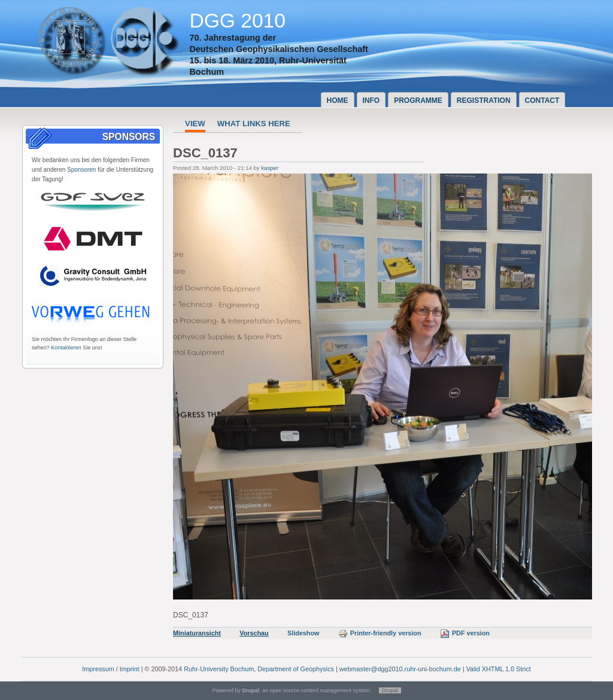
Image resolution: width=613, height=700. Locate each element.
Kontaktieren (66, 348)
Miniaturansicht (197, 633)
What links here (254, 124)
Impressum (98, 669)
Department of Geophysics (296, 669)
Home (338, 101)
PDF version (465, 633)
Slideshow (303, 633)
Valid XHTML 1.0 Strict (499, 669)
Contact (542, 101)
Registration (484, 101)
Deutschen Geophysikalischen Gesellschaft (278, 49)
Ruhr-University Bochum (219, 669)
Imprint (130, 669)
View (195, 124)
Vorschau (254, 633)
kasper (270, 168)
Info (371, 101)
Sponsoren (81, 170)
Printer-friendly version (380, 633)
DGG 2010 (237, 21)
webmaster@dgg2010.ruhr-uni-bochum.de (400, 669)
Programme (418, 101)
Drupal (390, 690)
